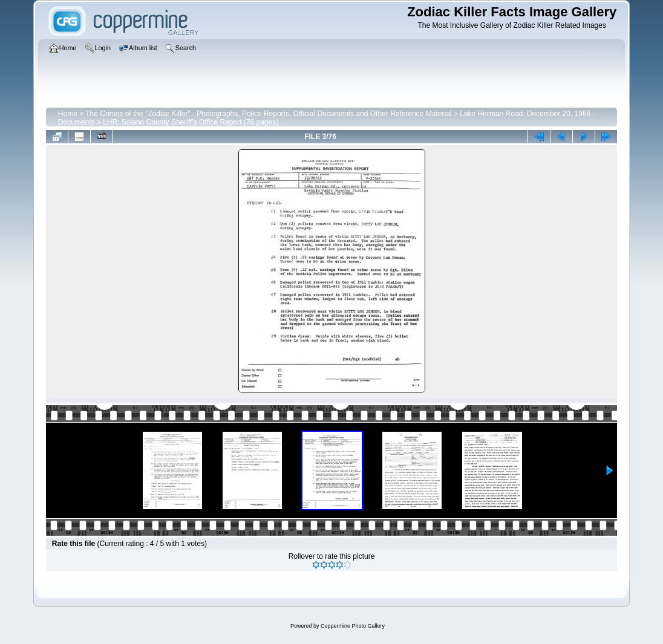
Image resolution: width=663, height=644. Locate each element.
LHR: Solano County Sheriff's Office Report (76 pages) (191, 122)
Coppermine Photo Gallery (353, 626)
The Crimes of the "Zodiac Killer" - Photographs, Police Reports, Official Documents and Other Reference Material (268, 114)
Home (68, 114)
